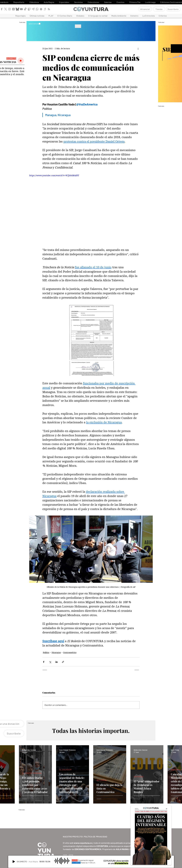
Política (46, 653)
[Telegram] (33, 9)
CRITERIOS (138, 777)
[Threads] (13, 9)
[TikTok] (25, 9)
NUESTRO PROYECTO (73, 837)
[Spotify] (41, 9)
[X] (6, 9)
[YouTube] (21, 9)
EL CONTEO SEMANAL (32, 773)
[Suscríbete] (173, 9)
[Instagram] (10, 9)
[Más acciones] (138, 49)
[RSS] (49, 9)
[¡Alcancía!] (145, 9)
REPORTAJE (102, 780)
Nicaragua (56, 653)
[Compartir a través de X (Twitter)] (50, 662)
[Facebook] (2, 9)
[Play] (14, 862)
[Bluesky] (17, 9)
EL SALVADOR (65, 770)
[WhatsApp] (37, 9)
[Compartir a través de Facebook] (44, 662)
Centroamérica (70, 653)
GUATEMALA (176, 770)
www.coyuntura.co (83, 843)
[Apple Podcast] (45, 9)
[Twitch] (29, 9)
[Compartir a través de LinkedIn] (57, 662)
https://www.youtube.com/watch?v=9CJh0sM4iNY (54, 176)
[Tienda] (159, 9)
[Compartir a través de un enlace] (63, 662)
